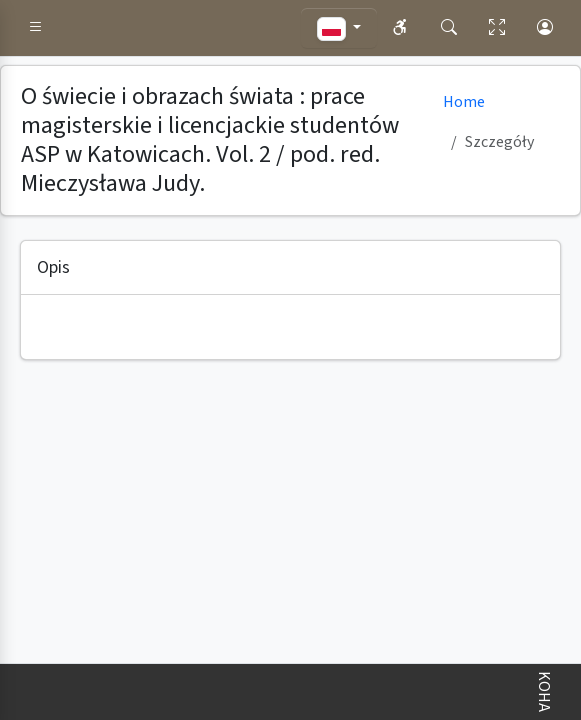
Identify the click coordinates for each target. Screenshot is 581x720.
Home (464, 102)
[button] (36, 28)
